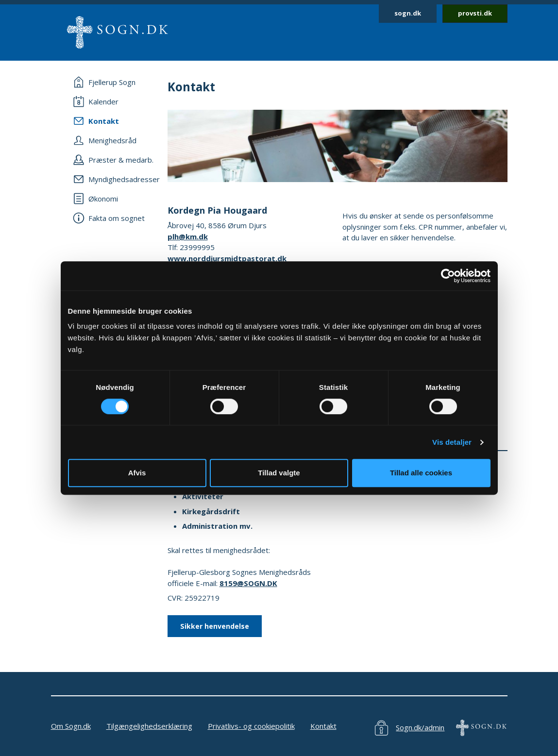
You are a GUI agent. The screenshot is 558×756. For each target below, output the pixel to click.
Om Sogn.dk (71, 726)
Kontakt (323, 726)
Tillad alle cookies (421, 473)
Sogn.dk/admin (420, 727)
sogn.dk (408, 13)
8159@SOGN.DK (248, 583)
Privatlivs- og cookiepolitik (251, 726)
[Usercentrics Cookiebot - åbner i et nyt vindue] (448, 276)
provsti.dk (475, 13)
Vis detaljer (452, 442)
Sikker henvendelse (215, 626)
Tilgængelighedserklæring (149, 726)
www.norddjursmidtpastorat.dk (227, 258)
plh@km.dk (188, 236)
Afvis (137, 473)
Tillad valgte (279, 473)
